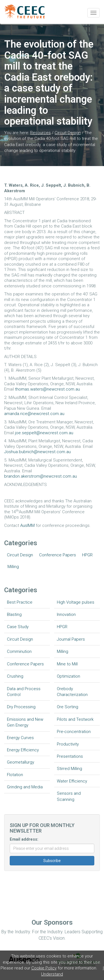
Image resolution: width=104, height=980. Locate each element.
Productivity (68, 744)
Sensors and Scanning (69, 796)
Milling (13, 567)
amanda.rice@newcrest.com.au (34, 414)
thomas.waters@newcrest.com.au (47, 389)
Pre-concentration (74, 732)
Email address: (24, 839)
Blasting (14, 614)
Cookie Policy (44, 968)
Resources (40, 133)
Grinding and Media (25, 787)
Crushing (15, 676)
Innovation (66, 614)
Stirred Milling (69, 769)
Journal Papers (71, 639)
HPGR (87, 555)
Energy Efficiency (23, 750)
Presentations (70, 756)
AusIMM (27, 525)
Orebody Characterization (72, 692)
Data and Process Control (24, 692)
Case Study (18, 627)
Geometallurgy (21, 762)
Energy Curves (20, 738)
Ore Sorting (68, 707)
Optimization (69, 676)
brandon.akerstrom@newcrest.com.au (40, 476)
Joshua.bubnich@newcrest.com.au (37, 452)
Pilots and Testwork (75, 719)
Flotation (15, 775)
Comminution (19, 651)
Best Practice (20, 602)
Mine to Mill (67, 664)
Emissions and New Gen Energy (25, 722)
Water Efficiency (72, 781)
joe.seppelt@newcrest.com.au (44, 433)
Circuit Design (68, 133)
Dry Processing (21, 707)
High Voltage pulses (76, 602)
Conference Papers (58, 555)
